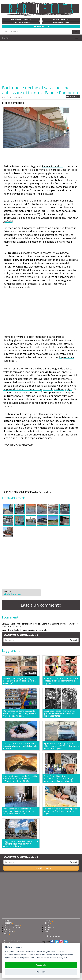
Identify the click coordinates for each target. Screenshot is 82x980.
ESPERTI (47, 925)
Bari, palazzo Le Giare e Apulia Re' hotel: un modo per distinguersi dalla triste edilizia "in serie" (20, 713)
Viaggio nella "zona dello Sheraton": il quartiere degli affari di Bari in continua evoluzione (20, 844)
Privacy (47, 934)
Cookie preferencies (52, 936)
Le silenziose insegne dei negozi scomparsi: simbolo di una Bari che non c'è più (19, 681)
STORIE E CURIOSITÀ (11, 925)
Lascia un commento (41, 605)
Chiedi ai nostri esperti (12, 941)
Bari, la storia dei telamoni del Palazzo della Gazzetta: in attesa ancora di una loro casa (19, 811)
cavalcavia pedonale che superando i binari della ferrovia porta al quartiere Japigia (40, 387)
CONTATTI (48, 932)
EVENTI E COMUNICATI (12, 927)
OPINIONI (48, 921)
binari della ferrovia (34, 170)
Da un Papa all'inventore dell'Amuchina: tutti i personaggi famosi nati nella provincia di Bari (59, 778)
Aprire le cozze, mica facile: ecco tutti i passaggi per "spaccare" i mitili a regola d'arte (61, 681)
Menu (5, 38)
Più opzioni (41, 972)
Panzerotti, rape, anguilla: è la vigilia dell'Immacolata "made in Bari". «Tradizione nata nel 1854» (20, 778)
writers (45, 218)
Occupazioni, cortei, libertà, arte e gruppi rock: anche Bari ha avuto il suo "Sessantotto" (60, 713)
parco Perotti (11, 170)
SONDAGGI (48, 930)
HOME (6, 921)
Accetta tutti (41, 965)
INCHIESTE (8, 923)
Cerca (76, 32)
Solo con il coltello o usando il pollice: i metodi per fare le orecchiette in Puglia (61, 811)
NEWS (6, 934)
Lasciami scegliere (59, 958)
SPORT (47, 923)
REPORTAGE (9, 932)
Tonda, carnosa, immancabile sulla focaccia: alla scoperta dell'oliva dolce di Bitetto (21, 746)
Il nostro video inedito (41, 868)
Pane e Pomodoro (52, 166)
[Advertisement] (41, 63)
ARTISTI (7, 930)
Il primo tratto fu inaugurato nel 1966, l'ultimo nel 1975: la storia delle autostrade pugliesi (61, 746)
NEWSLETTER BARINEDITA (21, 635)
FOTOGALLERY (50, 927)
